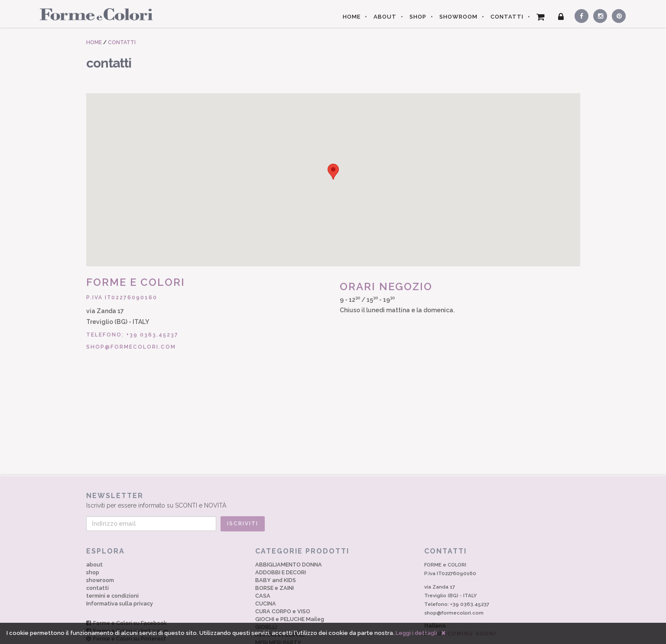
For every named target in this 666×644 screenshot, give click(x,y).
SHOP (418, 17)
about (94, 565)
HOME (352, 17)
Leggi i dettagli (416, 633)
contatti (97, 588)
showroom (100, 580)
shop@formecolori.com (131, 347)
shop (93, 572)
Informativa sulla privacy (120, 604)
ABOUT (385, 17)
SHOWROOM (458, 17)
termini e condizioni (112, 596)
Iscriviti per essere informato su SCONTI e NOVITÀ (333, 500)
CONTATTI (507, 17)
